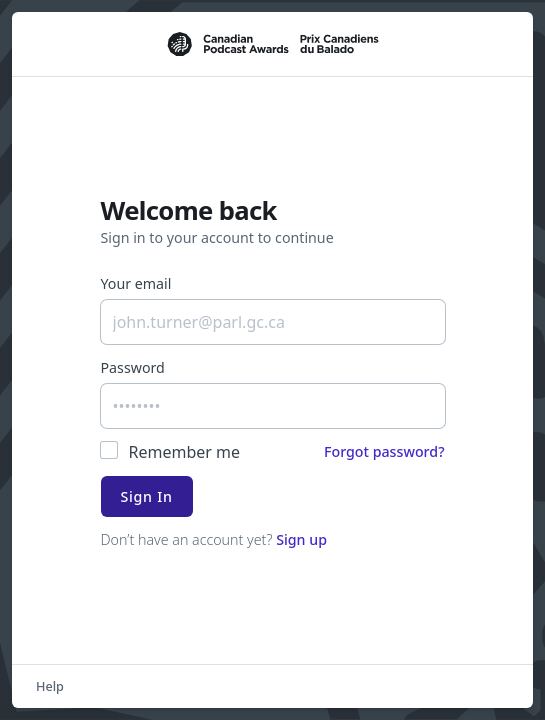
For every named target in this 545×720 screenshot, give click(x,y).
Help (50, 686)
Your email (136, 283)
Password (133, 367)
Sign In (147, 496)
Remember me (185, 452)
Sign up (301, 539)
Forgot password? (384, 451)
